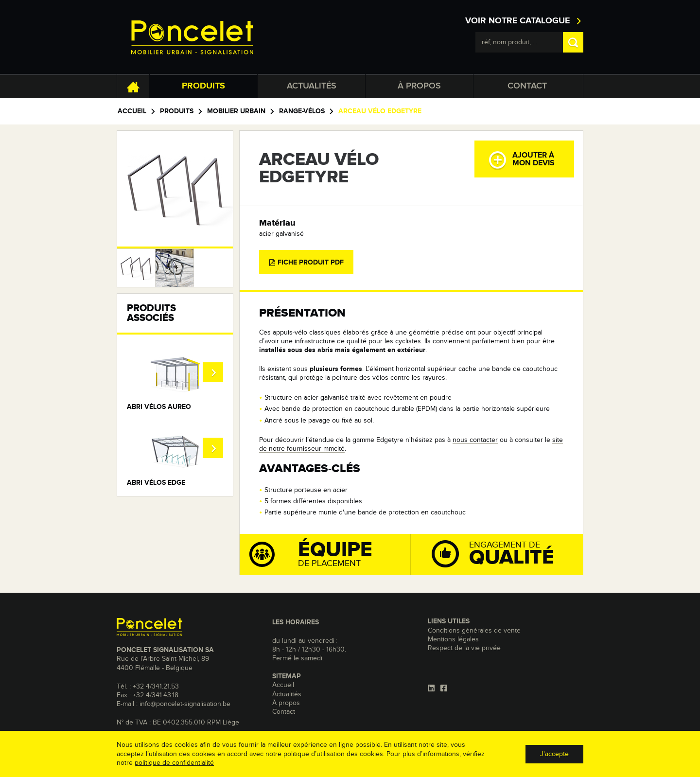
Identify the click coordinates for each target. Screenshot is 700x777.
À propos (419, 86)
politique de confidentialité (174, 763)
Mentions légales (453, 639)
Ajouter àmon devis (521, 160)
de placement (330, 554)
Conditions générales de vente (474, 631)
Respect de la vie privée (464, 648)
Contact (527, 86)
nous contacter (475, 440)
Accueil (132, 111)
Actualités (312, 86)
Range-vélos (302, 111)
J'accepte (554, 754)
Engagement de (506, 553)
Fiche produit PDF (306, 263)
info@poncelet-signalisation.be (185, 704)
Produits (203, 86)
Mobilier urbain (236, 111)
